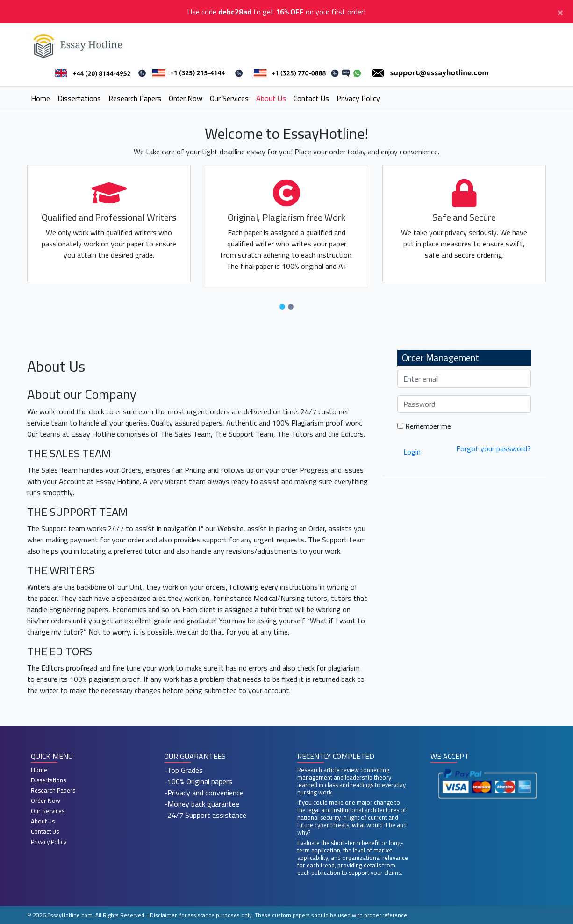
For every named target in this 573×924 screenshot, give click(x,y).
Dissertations (79, 98)
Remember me (424, 426)
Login (412, 452)
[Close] (560, 12)
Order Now (186, 98)
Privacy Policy (358, 98)
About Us (271, 98)
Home (40, 98)
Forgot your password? (494, 448)
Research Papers (135, 98)
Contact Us (311, 98)
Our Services (229, 98)
